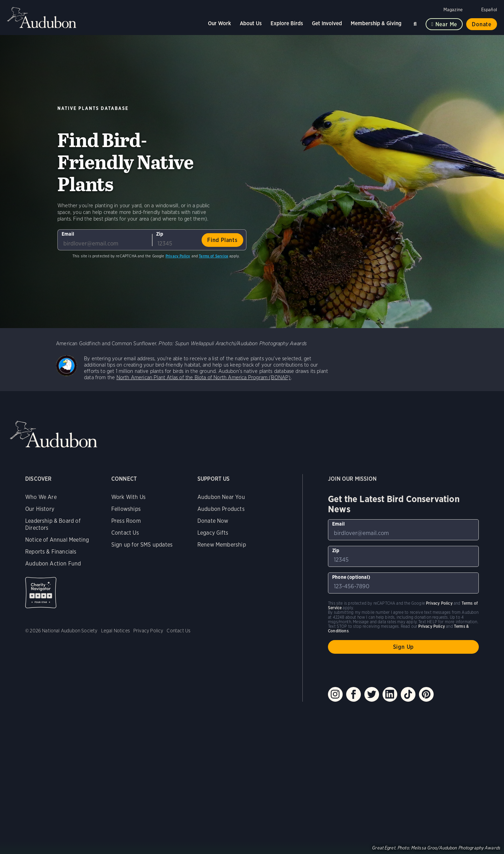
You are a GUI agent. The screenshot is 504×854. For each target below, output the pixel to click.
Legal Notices (115, 631)
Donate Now (213, 521)
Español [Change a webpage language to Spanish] (489, 10)
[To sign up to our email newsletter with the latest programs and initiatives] (105, 240)
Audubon (42, 18)
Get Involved (327, 23)
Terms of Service (213, 256)
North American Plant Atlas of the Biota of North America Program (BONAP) (204, 377)
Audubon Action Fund (53, 564)
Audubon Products (221, 509)
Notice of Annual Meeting (57, 540)
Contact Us (125, 533)
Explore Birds (287, 23)
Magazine (453, 10)
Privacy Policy (178, 256)
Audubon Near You (221, 497)
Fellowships (126, 509)
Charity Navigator (41, 593)
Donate (482, 24)
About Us (251, 23)
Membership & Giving (376, 23)
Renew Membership (222, 545)
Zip (160, 234)
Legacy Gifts (213, 533)
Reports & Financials (51, 552)
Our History (40, 509)
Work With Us (128, 497)
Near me (446, 24)
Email (68, 234)
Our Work (219, 23)
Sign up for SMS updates (142, 545)
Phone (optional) (351, 577)
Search (416, 23)
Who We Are (41, 497)
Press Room (126, 521)
